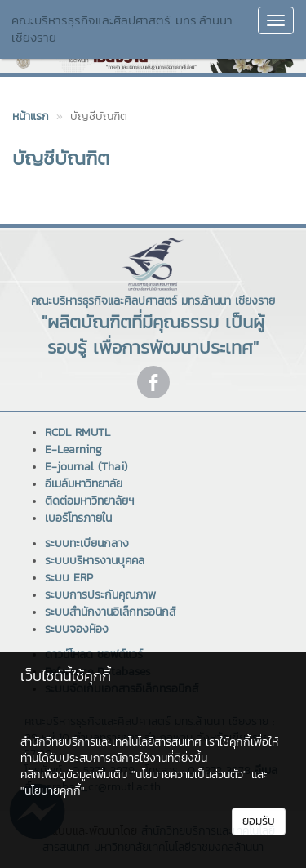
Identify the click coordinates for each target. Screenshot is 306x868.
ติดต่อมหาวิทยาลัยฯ (89, 501)
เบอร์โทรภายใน (78, 518)
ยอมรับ (259, 821)
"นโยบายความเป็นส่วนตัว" (189, 775)
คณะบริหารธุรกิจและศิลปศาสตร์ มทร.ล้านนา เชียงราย (122, 29)
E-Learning (73, 450)
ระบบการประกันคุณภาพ (100, 595)
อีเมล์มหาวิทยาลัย (84, 484)
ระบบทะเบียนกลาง (87, 543)
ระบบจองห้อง (77, 629)
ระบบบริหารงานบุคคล (95, 561)
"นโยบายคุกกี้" (53, 791)
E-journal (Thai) (86, 467)
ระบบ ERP (69, 578)
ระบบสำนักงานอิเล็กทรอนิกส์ (110, 612)
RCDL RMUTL (78, 432)
